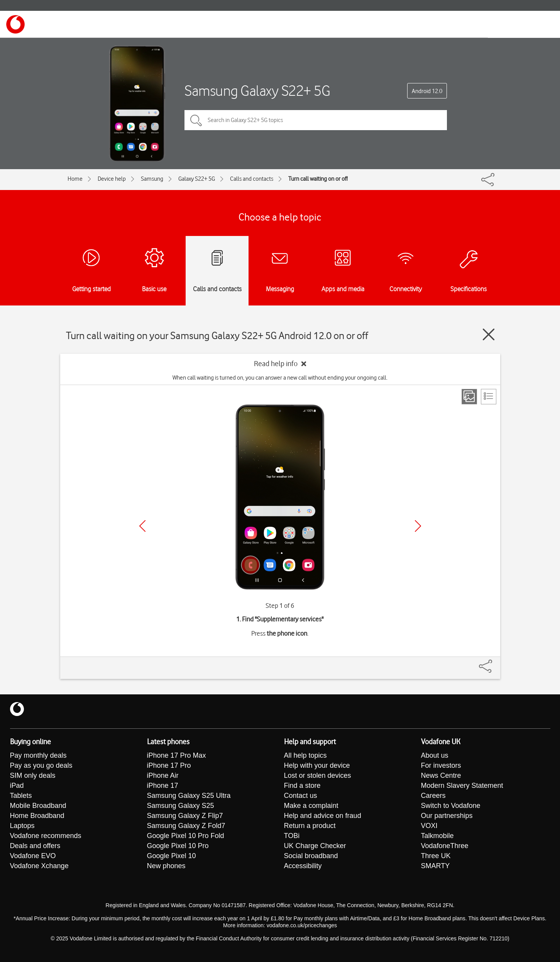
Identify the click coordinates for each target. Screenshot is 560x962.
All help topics (305, 755)
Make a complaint (311, 806)
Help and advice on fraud (323, 816)
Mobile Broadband (38, 806)
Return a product (310, 826)
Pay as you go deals (41, 765)
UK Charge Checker (315, 846)
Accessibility (303, 866)
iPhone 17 (163, 786)
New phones (166, 866)
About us (435, 755)
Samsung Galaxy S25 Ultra (189, 796)
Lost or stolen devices (318, 775)
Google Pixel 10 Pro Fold (186, 836)
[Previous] (142, 526)
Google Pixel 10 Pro (178, 846)
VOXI (429, 826)
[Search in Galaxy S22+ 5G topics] (316, 120)
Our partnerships (447, 816)
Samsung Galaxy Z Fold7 (186, 826)
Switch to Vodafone (451, 806)
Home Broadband (37, 816)
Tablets (21, 796)
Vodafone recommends (46, 836)
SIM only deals (33, 775)
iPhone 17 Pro (169, 765)
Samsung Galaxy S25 (181, 806)
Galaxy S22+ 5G (197, 179)
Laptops (22, 826)
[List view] (489, 397)
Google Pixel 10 (172, 856)
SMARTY (436, 866)
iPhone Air (163, 775)
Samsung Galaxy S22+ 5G (257, 91)
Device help (112, 179)
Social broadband (311, 856)
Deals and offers (35, 846)
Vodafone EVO (33, 856)
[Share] (495, 662)
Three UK (436, 856)
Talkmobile (437, 836)
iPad (17, 786)
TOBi (292, 836)
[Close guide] (489, 334)
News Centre (441, 775)
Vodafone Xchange (39, 866)
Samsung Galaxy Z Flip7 (185, 816)
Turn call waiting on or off (318, 179)
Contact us (301, 796)
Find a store (302, 786)
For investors (441, 765)
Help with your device (317, 765)
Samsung (152, 179)
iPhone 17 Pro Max (177, 755)
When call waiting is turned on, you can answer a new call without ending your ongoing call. (280, 378)
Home (75, 179)
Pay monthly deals (38, 755)
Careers (433, 796)
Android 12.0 (427, 91)
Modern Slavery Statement (462, 786)
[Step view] (469, 397)
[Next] (418, 526)
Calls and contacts (252, 179)
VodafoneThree (445, 846)
